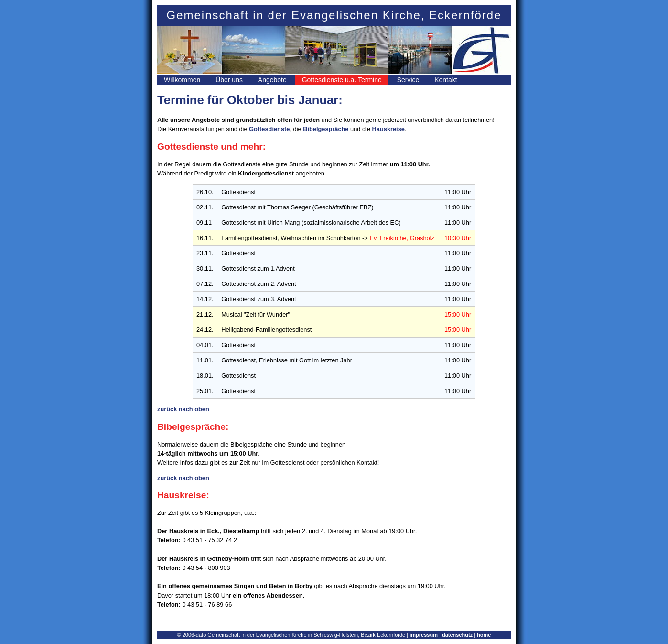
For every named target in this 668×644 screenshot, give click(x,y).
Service (408, 80)
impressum (424, 635)
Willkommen (182, 80)
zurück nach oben (183, 409)
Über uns (229, 80)
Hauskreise (388, 129)
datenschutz (457, 635)
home (484, 635)
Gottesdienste (269, 129)
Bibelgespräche (326, 129)
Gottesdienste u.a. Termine (342, 80)
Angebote (272, 80)
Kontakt (446, 80)
